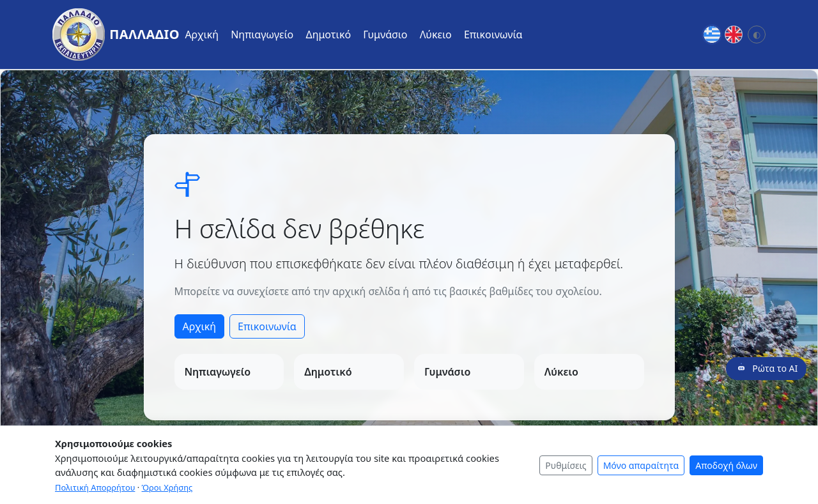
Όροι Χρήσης (167, 487)
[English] (734, 34)
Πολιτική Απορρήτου (95, 487)
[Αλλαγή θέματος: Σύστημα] (757, 34)
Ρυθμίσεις (566, 465)
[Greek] (712, 34)
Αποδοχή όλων (726, 465)
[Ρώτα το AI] (766, 369)
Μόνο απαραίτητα (641, 465)
